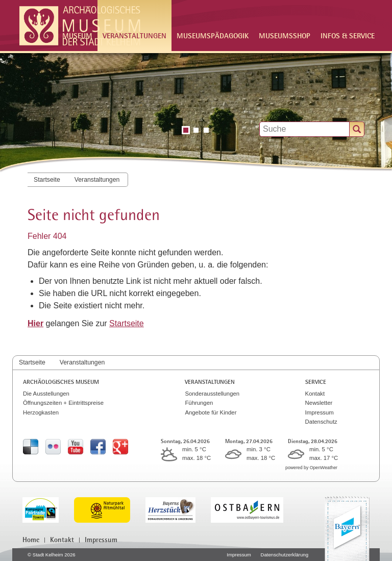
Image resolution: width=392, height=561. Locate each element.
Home (31, 540)
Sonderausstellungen (212, 394)
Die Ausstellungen (46, 394)
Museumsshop (285, 35)
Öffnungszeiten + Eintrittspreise (63, 403)
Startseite (47, 180)
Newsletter (319, 403)
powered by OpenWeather (311, 468)
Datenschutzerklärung (285, 555)
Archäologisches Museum (61, 382)
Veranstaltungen (97, 180)
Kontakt (315, 394)
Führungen (199, 403)
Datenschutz (321, 422)
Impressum (320, 412)
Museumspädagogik (213, 35)
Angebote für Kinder (211, 412)
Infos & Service (348, 35)
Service (316, 382)
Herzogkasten (41, 412)
